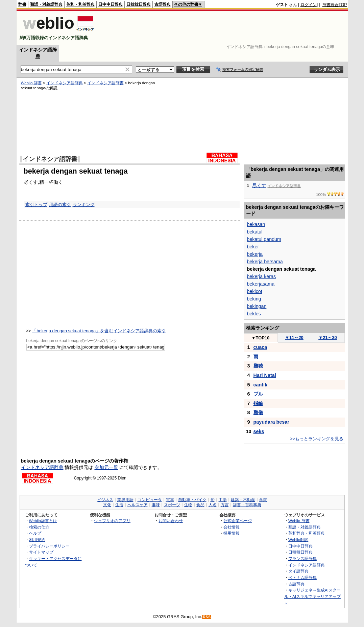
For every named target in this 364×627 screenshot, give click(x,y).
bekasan (256, 224)
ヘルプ (35, 533)
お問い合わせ (171, 521)
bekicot (255, 291)
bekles (254, 314)
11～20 (294, 338)
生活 (119, 505)
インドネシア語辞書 (105, 83)
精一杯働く (51, 182)
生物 (188, 505)
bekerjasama (261, 284)
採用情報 (232, 533)
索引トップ (36, 205)
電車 (170, 500)
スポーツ (172, 505)
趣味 (156, 505)
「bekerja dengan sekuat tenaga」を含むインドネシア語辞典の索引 (99, 331)
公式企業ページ (238, 521)
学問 (263, 500)
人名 (213, 505)
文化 (107, 505)
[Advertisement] (224, 28)
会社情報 (232, 527)
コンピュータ (150, 500)
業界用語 (125, 500)
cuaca (260, 347)
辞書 (22, 4)
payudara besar (271, 422)
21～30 (328, 338)
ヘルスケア (138, 505)
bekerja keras (262, 276)
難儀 (258, 412)
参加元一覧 (106, 467)
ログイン (309, 5)
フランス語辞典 (302, 558)
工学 (223, 500)
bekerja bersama (265, 262)
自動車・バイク (192, 500)
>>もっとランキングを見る (317, 439)
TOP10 (261, 338)
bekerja (255, 254)
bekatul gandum (264, 239)
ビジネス (105, 500)
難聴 (258, 366)
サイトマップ (41, 552)
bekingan (257, 306)
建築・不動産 (243, 500)
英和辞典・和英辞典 (307, 533)
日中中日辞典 (111, 4)
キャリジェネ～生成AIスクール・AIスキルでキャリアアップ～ (312, 596)
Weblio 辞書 (31, 83)
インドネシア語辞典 (65, 83)
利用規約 (37, 540)
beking (254, 299)
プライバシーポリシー (49, 546)
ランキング (84, 205)
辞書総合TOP (335, 5)
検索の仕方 (39, 527)
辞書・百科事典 (247, 505)
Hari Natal (265, 375)
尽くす (259, 185)
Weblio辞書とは (43, 521)
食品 (200, 505)
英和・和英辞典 (80, 4)
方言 (225, 505)
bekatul (255, 232)
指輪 (258, 403)
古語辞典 (163, 4)
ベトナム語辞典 (302, 577)
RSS (207, 617)
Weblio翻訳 (298, 540)
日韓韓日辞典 (139, 4)
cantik (261, 385)
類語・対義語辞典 (46, 4)
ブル (258, 394)
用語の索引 (60, 205)
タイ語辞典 (298, 571)
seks (259, 431)
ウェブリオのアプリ (112, 521)
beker (253, 247)
